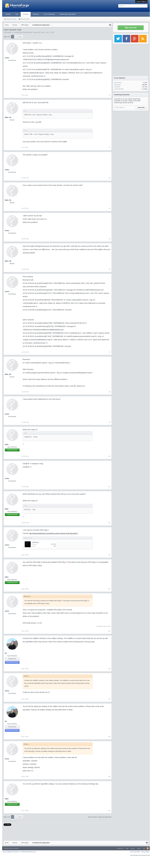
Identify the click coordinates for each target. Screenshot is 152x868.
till (6, 653)
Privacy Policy (145, 852)
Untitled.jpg (35, 542)
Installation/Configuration (23, 32)
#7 (110, 352)
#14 (109, 589)
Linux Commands (49, 14)
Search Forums (12, 19)
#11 (109, 487)
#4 (110, 208)
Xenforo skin (8, 848)
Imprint (133, 848)
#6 (110, 269)
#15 (109, 631)
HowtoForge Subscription (68, 14)
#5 (110, 239)
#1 (110, 95)
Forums (26, 14)
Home (139, 848)
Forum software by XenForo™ (19, 852)
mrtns (43, 32)
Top (144, 848)
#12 (109, 523)
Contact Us (120, 848)
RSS (148, 848)
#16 (109, 669)
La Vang (145, 89)
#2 (110, 147)
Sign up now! (131, 28)
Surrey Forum (146, 855)
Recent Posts (25, 19)
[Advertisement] (131, 127)
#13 (109, 555)
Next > (21, 37)
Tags (17, 14)
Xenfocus (16, 848)
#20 (109, 811)
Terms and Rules (135, 852)
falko (7, 444)
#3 (110, 178)
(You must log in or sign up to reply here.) (100, 817)
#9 (110, 422)
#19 (109, 777)
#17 (109, 699)
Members (36, 14)
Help (127, 848)
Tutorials (8, 14)
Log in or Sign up (141, 1)
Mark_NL (8, 117)
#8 (110, 392)
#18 (109, 737)
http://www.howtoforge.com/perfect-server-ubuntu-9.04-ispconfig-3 (53, 533)
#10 (109, 456)
